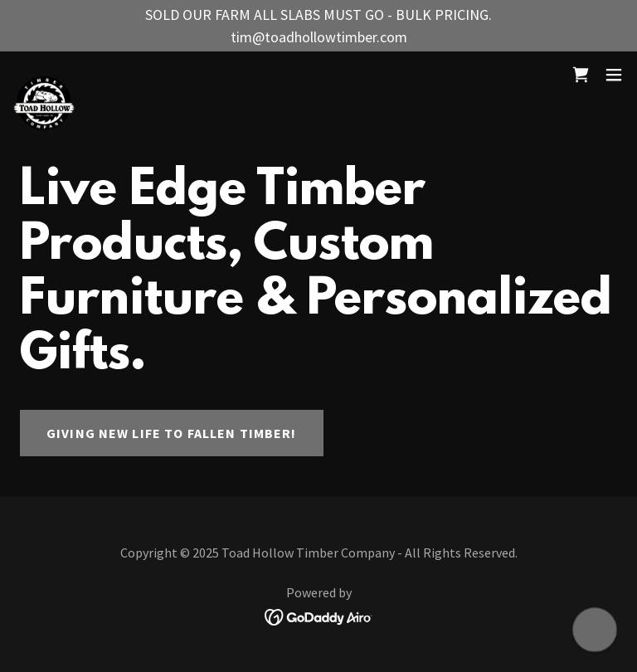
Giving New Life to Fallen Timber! (172, 433)
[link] (44, 75)
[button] (614, 75)
